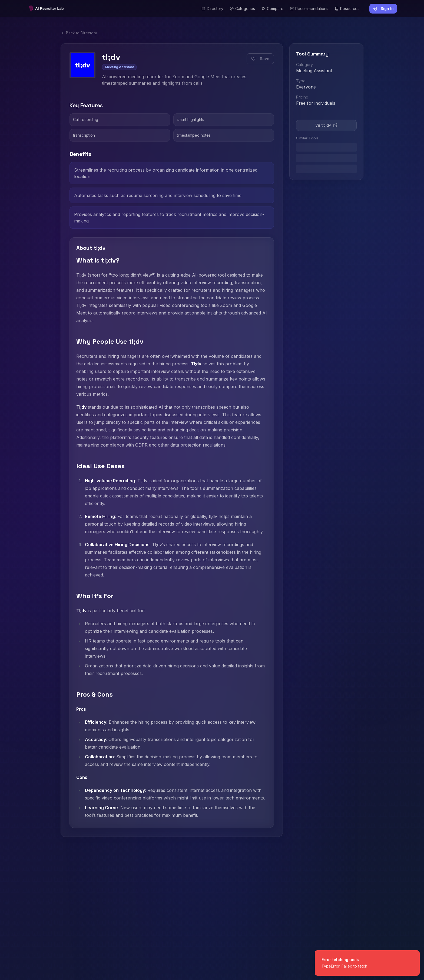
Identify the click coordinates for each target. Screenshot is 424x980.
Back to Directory (79, 33)
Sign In (383, 9)
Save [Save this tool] (260, 59)
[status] (367, 963)
